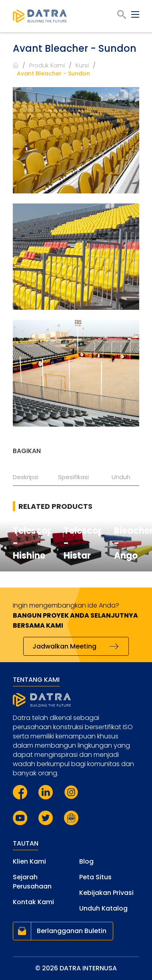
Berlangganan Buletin (72, 931)
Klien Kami (29, 861)
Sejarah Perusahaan (32, 882)
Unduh (121, 477)
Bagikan (27, 451)
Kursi (82, 65)
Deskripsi (26, 477)
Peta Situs (95, 877)
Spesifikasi (73, 477)
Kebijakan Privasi (106, 893)
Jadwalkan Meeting (64, 646)
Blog (86, 861)
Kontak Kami (33, 902)
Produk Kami (47, 65)
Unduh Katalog (103, 908)
